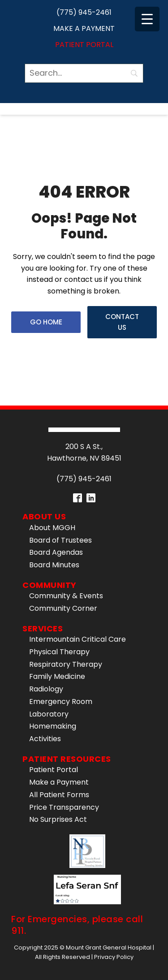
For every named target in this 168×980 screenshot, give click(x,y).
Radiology (46, 689)
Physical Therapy (59, 652)
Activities (45, 739)
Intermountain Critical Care (78, 639)
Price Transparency (64, 807)
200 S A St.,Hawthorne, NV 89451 (84, 452)
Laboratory (49, 714)
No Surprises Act (58, 819)
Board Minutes (54, 565)
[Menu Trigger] (147, 19)
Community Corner (63, 608)
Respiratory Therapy (66, 664)
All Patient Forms (59, 795)
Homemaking (53, 726)
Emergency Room (61, 702)
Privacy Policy (114, 957)
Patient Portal (84, 45)
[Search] (84, 73)
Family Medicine (57, 676)
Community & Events (66, 596)
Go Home (46, 322)
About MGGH (52, 528)
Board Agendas (56, 552)
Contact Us (122, 322)
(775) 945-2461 (84, 12)
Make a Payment (84, 28)
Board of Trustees (60, 540)
